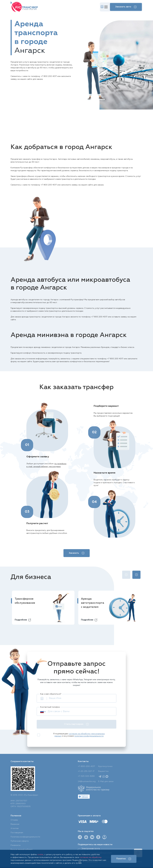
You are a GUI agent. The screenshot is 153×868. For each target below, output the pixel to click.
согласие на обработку (91, 857)
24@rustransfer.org (87, 781)
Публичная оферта (20, 841)
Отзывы (14, 820)
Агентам (15, 828)
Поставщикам (17, 833)
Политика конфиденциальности (25, 837)
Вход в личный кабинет (22, 850)
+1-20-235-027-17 (86, 771)
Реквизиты (16, 845)
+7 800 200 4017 (49, 76)
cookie (40, 855)
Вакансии (15, 824)
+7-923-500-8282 (86, 776)
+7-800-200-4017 (86, 766)
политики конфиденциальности (89, 736)
